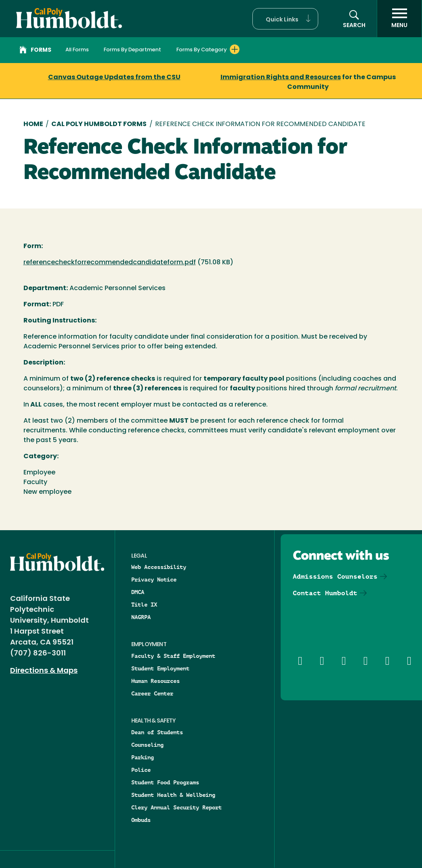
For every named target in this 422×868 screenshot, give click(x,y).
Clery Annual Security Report (176, 807)
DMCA (138, 592)
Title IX (144, 605)
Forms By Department (132, 50)
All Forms (77, 50)
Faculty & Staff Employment (173, 656)
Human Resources (155, 681)
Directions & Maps (44, 671)
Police (141, 770)
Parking (143, 757)
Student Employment (160, 668)
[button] (285, 19)
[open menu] (399, 19)
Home (33, 124)
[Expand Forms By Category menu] (235, 49)
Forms (35, 51)
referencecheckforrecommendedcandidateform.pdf (110, 263)
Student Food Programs (165, 782)
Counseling (147, 745)
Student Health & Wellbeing (173, 795)
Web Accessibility (159, 567)
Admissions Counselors (335, 576)
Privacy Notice (154, 579)
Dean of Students (157, 732)
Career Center (152, 693)
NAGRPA (141, 617)
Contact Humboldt (325, 593)
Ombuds (141, 820)
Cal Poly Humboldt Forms (99, 124)
